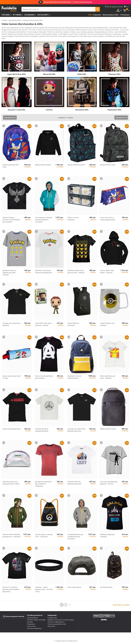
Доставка (30, 622)
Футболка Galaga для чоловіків (107, 535)
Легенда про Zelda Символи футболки (42, 430)
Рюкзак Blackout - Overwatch (74, 324)
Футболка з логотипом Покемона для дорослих (43, 271)
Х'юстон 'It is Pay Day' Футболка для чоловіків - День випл (11, 589)
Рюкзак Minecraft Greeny (76, 165)
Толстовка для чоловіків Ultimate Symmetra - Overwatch (44, 220)
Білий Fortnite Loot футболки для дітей (74, 483)
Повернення (31, 624)
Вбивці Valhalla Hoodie (43, 165)
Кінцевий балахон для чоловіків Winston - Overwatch (75, 537)
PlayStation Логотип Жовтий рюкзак (74, 377)
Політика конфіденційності (56, 622)
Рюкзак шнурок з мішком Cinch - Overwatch (44, 535)
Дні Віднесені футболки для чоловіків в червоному (43, 484)
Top (90, 15)
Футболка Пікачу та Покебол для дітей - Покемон (9, 273)
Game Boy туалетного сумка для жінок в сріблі (11, 483)
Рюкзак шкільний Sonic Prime (11, 166)
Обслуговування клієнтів (14, 616)
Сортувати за (9, 117)
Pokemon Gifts (114, 74)
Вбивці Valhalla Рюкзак (108, 429)
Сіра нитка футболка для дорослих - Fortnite (109, 483)
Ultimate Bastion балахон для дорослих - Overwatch (12, 535)
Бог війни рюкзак (106, 587)
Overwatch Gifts (82, 110)
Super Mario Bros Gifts (17, 74)
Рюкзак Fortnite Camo (108, 165)
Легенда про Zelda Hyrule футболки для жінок (77, 430)
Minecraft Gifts (49, 74)
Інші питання (31, 626)
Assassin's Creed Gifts (17, 110)
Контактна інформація (34, 628)
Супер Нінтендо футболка (12, 429)
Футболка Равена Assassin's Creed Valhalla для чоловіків (11, 220)
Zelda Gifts (82, 74)
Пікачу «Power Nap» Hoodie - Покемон (107, 271)
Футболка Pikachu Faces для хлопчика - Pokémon (76, 271)
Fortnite (49, 110)
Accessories (29, 15)
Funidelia (4, 20)
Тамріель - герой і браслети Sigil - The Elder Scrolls (44, 589)
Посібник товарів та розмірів (36, 620)
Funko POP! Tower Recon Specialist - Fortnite (43, 324)
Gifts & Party (43, 15)
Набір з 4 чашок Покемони (73, 219)
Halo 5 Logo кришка (74, 587)
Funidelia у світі (52, 618)
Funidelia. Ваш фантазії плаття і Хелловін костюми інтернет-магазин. (9, 9)
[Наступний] (70, 605)
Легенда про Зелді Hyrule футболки (12, 324)
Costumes (6, 15)
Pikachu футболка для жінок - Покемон (108, 377)
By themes (17, 15)
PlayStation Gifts (114, 110)
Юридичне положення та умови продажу (61, 620)
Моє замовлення (32, 618)
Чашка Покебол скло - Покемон (108, 324)
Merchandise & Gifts (15, 20)
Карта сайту (51, 626)
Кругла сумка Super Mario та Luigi (12, 377)
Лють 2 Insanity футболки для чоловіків (44, 377)
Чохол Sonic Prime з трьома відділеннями (108, 219)
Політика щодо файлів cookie (57, 624)
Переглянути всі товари (121, 605)
